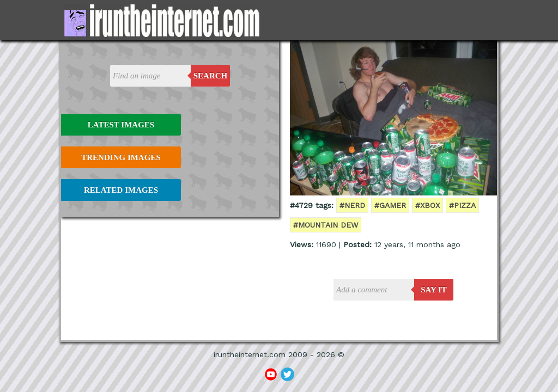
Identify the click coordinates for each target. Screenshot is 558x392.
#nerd (352, 205)
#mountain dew (326, 225)
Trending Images (121, 157)
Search (211, 76)
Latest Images (121, 125)
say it (434, 290)
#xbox (427, 205)
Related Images (121, 190)
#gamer (390, 205)
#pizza (462, 205)
